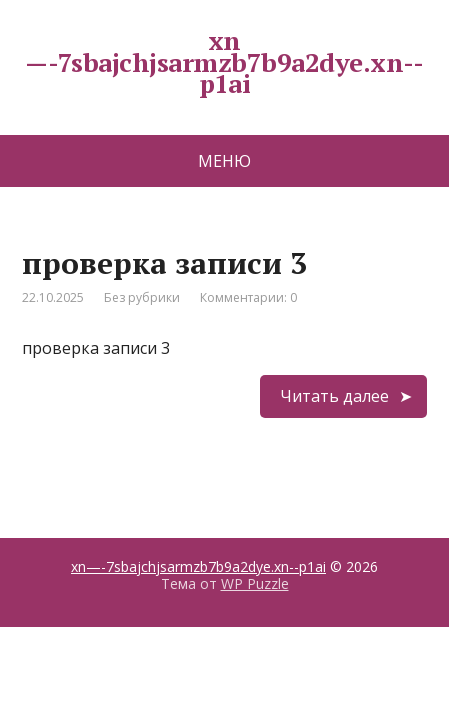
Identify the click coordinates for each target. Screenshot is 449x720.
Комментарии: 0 (248, 297)
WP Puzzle (255, 583)
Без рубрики (142, 297)
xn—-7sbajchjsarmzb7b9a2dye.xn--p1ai (198, 566)
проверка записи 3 (164, 263)
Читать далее (334, 396)
